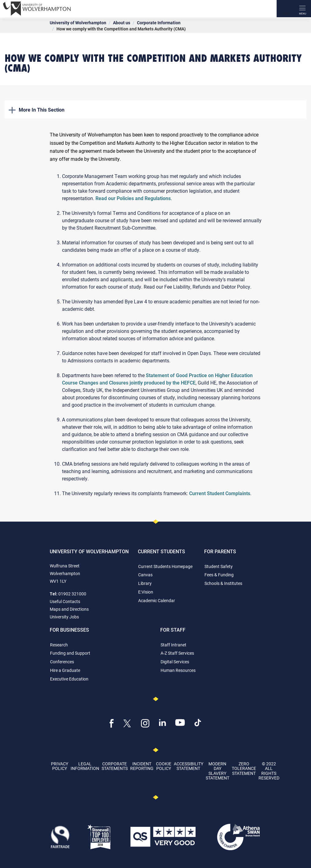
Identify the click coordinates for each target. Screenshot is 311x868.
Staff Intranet (173, 645)
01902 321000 (72, 594)
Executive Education (69, 679)
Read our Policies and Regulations (133, 198)
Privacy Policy (60, 766)
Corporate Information (159, 23)
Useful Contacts (65, 601)
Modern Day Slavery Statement (218, 771)
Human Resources (178, 670)
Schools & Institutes (223, 583)
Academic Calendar (157, 600)
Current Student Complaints (220, 493)
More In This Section (37, 110)
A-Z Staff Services (177, 653)
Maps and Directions (69, 609)
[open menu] (302, 9)
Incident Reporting (142, 766)
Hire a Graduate (65, 670)
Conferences (62, 662)
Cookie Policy (164, 766)
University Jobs (64, 617)
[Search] (285, 9)
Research (59, 645)
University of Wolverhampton (78, 23)
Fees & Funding (219, 575)
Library (145, 583)
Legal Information (85, 766)
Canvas (145, 575)
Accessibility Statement (189, 766)
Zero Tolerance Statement (244, 768)
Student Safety (219, 566)
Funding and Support (70, 653)
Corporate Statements (115, 766)
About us (122, 23)
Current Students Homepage (165, 566)
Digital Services (175, 662)
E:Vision (146, 592)
